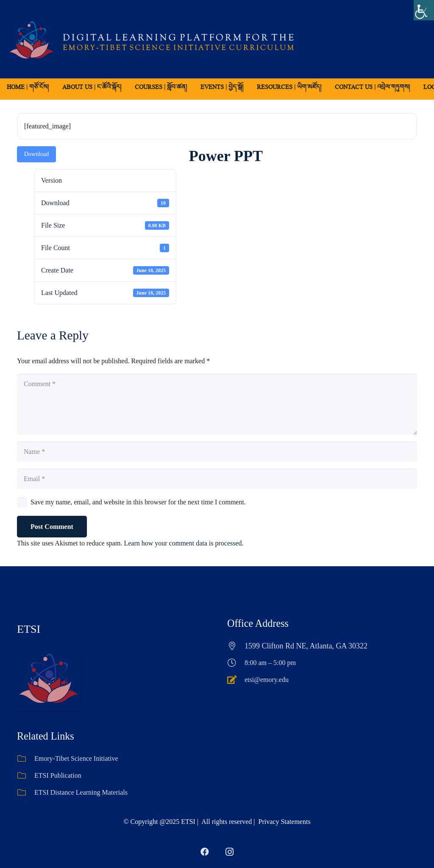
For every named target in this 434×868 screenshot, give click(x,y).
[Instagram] (229, 852)
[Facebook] (205, 852)
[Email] (217, 479)
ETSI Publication (58, 775)
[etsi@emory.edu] (236, 680)
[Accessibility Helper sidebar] (424, 10)
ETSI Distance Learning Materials (81, 792)
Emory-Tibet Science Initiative (76, 758)
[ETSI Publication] (26, 776)
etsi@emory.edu (267, 680)
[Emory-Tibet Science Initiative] (26, 759)
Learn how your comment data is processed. (184, 543)
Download (36, 154)
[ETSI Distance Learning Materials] (26, 793)
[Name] (217, 452)
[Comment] (217, 404)
